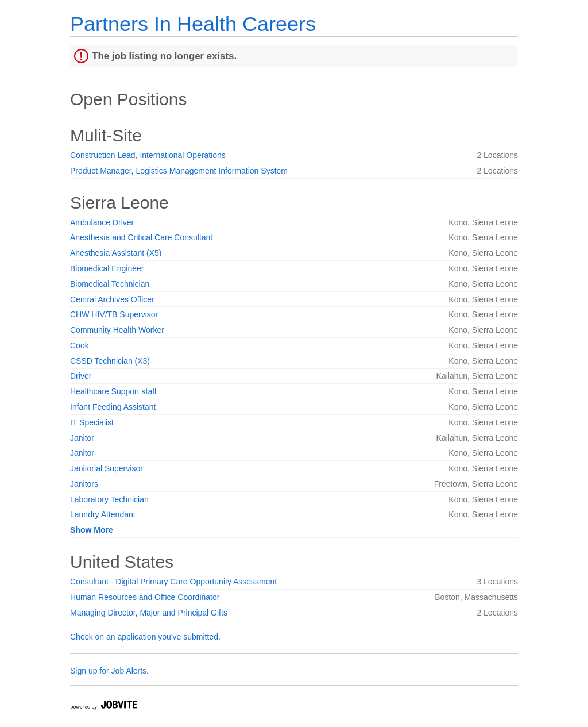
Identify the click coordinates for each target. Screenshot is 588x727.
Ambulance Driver (102, 222)
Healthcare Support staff (113, 391)
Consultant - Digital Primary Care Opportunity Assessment (173, 582)
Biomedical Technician (110, 284)
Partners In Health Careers (193, 24)
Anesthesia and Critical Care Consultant (141, 237)
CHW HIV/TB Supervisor (114, 314)
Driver (81, 376)
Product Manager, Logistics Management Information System (179, 171)
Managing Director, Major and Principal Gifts (149, 613)
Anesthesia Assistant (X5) (116, 253)
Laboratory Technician (109, 499)
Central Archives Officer (112, 299)
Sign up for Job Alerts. (109, 671)
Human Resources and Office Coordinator (145, 597)
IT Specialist (92, 422)
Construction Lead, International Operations (148, 155)
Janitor (82, 438)
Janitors (84, 484)
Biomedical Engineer (107, 268)
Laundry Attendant (103, 514)
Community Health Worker (117, 330)
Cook (80, 345)
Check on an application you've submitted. (145, 637)
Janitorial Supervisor (107, 468)
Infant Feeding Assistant (113, 407)
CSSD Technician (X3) (110, 361)
